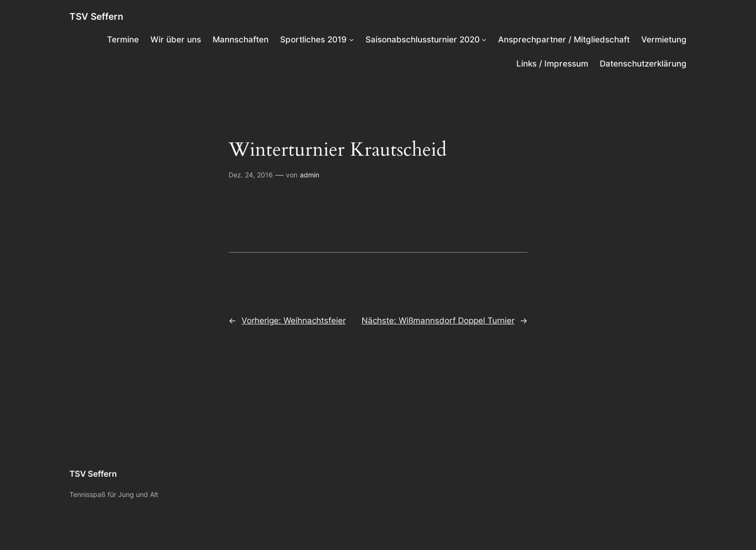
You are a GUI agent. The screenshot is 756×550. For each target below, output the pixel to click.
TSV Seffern (96, 16)
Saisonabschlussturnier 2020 (423, 40)
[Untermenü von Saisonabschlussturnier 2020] (484, 40)
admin (310, 175)
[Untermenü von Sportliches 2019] (351, 40)
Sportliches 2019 (313, 40)
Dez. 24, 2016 (251, 175)
